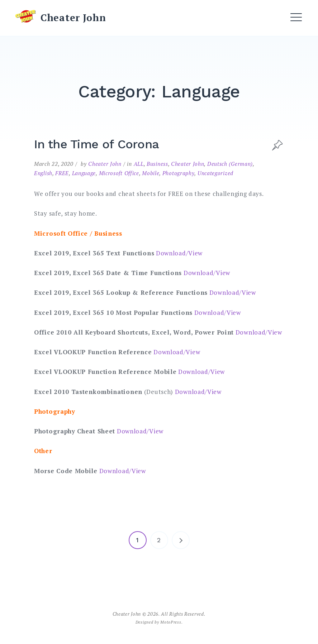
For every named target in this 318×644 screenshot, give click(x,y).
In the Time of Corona (96, 144)
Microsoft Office (119, 173)
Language (84, 173)
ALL (139, 164)
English (43, 173)
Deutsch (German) (230, 164)
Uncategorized (215, 173)
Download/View (179, 253)
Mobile (151, 173)
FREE (62, 173)
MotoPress (171, 622)
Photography (179, 173)
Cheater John (73, 18)
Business (157, 164)
